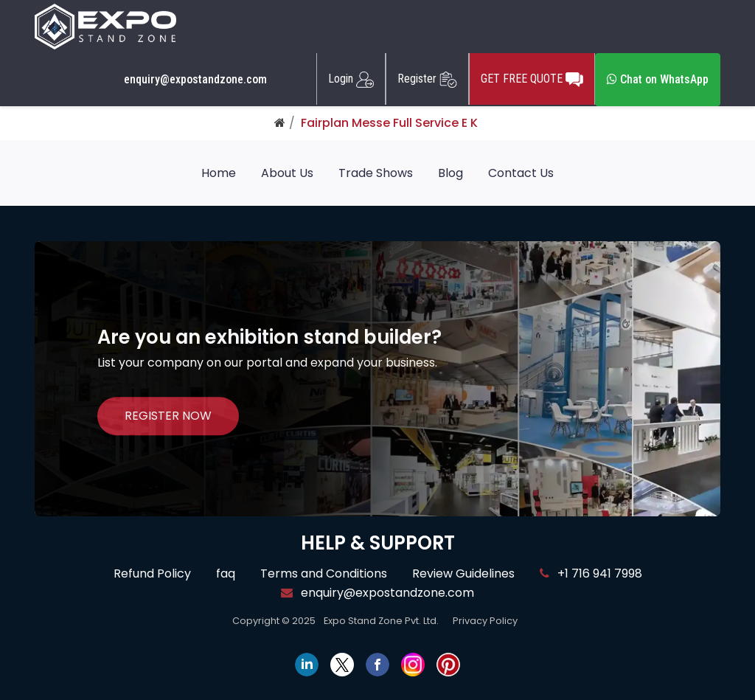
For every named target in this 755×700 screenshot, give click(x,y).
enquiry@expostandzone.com (195, 80)
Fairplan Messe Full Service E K (389, 123)
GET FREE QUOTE (532, 79)
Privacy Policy (485, 621)
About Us (287, 173)
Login (351, 79)
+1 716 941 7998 (591, 573)
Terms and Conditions (324, 573)
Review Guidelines (463, 573)
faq (226, 573)
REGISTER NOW (168, 416)
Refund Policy (152, 573)
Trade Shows (376, 173)
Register (427, 79)
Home (219, 173)
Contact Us (521, 173)
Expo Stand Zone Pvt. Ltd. (381, 621)
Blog (450, 173)
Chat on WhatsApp (658, 79)
